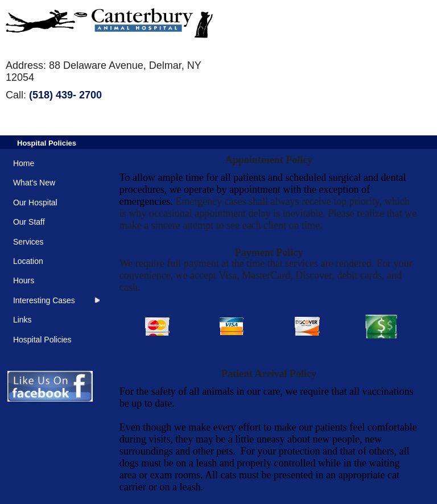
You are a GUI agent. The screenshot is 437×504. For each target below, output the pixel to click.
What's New (34, 183)
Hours (24, 280)
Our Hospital (35, 203)
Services (28, 242)
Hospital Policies (47, 143)
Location (28, 261)
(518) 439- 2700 (65, 95)
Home (24, 163)
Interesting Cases (44, 300)
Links (22, 320)
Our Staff (29, 222)
